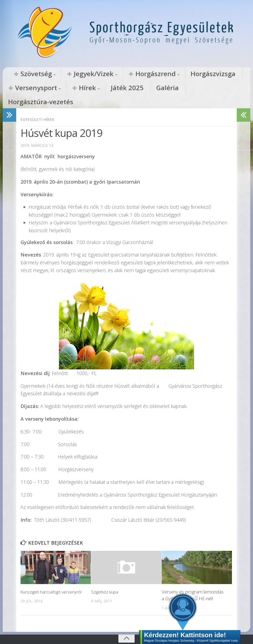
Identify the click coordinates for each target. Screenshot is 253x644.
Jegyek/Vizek (71, 74)
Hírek (18, 88)
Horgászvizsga (161, 74)
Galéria (75, 88)
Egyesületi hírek (39, 107)
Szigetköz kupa (106, 579)
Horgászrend (117, 74)
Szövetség (29, 74)
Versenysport (206, 74)
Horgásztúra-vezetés (116, 88)
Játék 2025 (47, 88)
